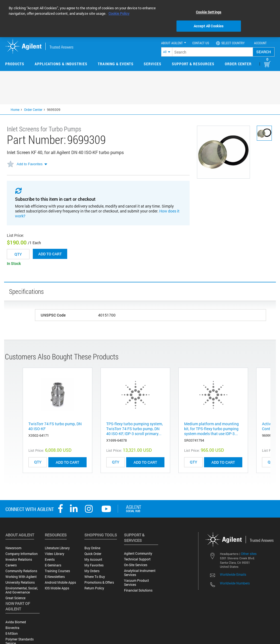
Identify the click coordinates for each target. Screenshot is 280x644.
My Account (93, 559)
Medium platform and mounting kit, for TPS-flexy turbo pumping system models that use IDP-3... (211, 429)
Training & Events (116, 64)
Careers (11, 565)
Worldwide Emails (233, 574)
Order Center (238, 64)
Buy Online (92, 548)
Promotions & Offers (99, 582)
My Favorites (94, 565)
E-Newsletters (55, 577)
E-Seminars (53, 565)
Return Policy (94, 588)
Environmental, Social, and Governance (22, 590)
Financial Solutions (138, 590)
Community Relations (21, 571)
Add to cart (50, 254)
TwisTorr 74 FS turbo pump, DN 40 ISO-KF (55, 426)
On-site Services (136, 565)
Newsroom (13, 548)
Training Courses (57, 571)
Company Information (22, 554)
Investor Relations (19, 559)
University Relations (20, 582)
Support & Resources (193, 64)
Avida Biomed (16, 622)
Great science (15, 598)
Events (50, 559)
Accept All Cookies (209, 26)
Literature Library (57, 548)
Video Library (54, 554)
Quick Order (93, 554)
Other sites (249, 554)
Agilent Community (138, 553)
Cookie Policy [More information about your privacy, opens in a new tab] (119, 13)
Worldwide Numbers (235, 583)
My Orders (92, 571)
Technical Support (137, 559)
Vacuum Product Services (136, 583)
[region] (140, 19)
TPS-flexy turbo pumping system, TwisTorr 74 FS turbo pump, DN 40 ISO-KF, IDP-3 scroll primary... (135, 429)
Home (15, 110)
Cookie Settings (209, 12)
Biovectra (12, 628)
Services (153, 64)
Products (15, 64)
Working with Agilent (21, 577)
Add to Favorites (30, 164)
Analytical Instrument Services (140, 573)
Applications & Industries (61, 64)
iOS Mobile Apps (57, 588)
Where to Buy (95, 577)
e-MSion (12, 633)
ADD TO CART (67, 462)
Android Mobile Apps (60, 582)
